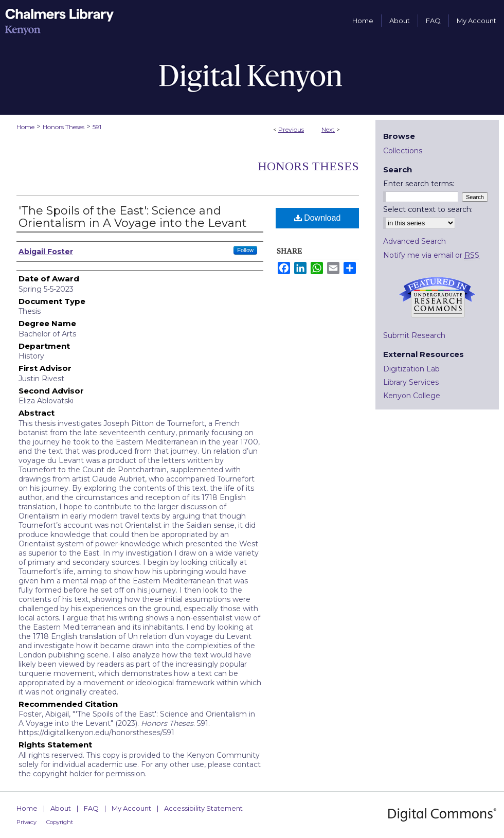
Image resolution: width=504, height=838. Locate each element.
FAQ (91, 808)
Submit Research (414, 335)
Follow (245, 250)
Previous (291, 129)
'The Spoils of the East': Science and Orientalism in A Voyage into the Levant (133, 217)
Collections (403, 151)
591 (97, 127)
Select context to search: (428, 209)
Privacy (26, 822)
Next (328, 129)
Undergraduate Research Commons (437, 297)
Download (318, 218)
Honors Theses (64, 127)
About (61, 808)
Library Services (411, 382)
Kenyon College (412, 396)
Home (25, 127)
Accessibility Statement (203, 808)
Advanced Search (415, 241)
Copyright (60, 822)
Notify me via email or (431, 255)
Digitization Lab (411, 369)
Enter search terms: (419, 184)
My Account (131, 808)
